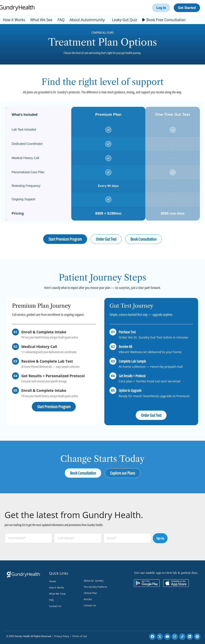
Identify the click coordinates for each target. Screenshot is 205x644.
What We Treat (57, 594)
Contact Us (55, 606)
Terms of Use (80, 636)
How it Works (14, 20)
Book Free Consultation (166, 20)
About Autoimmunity (87, 20)
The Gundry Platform (95, 587)
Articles (88, 599)
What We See (41, 20)
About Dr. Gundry (94, 581)
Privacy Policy (62, 636)
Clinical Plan (90, 593)
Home (53, 581)
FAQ (61, 20)
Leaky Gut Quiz (124, 20)
